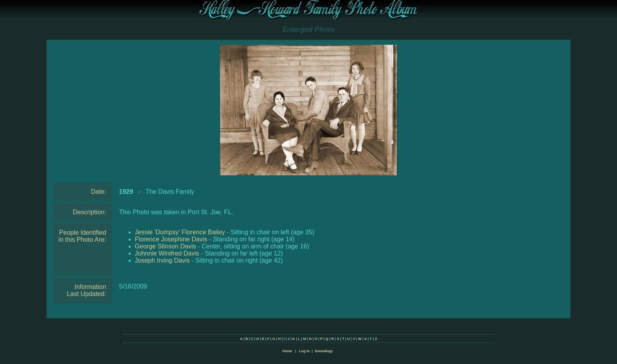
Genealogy (324, 351)
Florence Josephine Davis (171, 239)
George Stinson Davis (166, 246)
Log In (304, 351)
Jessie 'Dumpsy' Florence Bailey (180, 232)
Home (287, 351)
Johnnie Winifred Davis (167, 253)
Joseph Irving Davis (163, 260)
